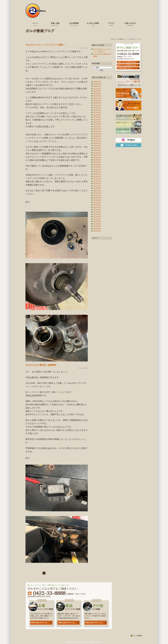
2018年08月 (97, 160)
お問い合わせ (130, 24)
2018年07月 (97, 162)
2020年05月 (97, 131)
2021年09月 (97, 115)
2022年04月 (97, 105)
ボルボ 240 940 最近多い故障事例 (41, 365)
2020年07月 (97, 129)
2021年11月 (97, 112)
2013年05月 (97, 224)
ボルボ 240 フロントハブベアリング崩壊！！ (46, 45)
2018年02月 (97, 174)
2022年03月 (97, 108)
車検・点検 (55, 24)
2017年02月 (97, 186)
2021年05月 (97, 120)
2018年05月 (97, 167)
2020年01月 (97, 138)
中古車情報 (74, 24)
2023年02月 (97, 96)
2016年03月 (97, 188)
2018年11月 (97, 155)
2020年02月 (97, 136)
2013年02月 (97, 231)
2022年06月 (97, 103)
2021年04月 (97, 122)
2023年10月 (97, 89)
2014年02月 (97, 210)
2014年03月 (97, 207)
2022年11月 (97, 98)
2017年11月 (97, 181)
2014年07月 (97, 202)
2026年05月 (97, 82)
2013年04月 (97, 226)
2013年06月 (97, 221)
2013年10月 (97, 212)
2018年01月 (97, 176)
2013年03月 (97, 229)
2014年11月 (97, 195)
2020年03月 (97, 134)
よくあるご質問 (92, 24)
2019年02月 (97, 150)
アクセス (111, 24)
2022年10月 (97, 100)
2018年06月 (97, 165)
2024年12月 (97, 86)
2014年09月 (97, 200)
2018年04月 (97, 169)
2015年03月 (97, 193)
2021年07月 (97, 117)
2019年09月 (97, 143)
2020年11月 (97, 127)
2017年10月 (97, 183)
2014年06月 (97, 205)
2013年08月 (97, 217)
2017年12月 (97, 179)
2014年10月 (97, 198)
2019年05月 (97, 148)
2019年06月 (97, 145)
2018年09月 (97, 157)
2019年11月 (97, 141)
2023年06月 (97, 93)
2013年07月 (97, 219)
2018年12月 (97, 153)
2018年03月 (97, 172)
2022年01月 (97, 110)
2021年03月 (97, 124)
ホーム (35, 24)
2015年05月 (97, 191)
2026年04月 (97, 84)
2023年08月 (97, 91)
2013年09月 (97, 214)
